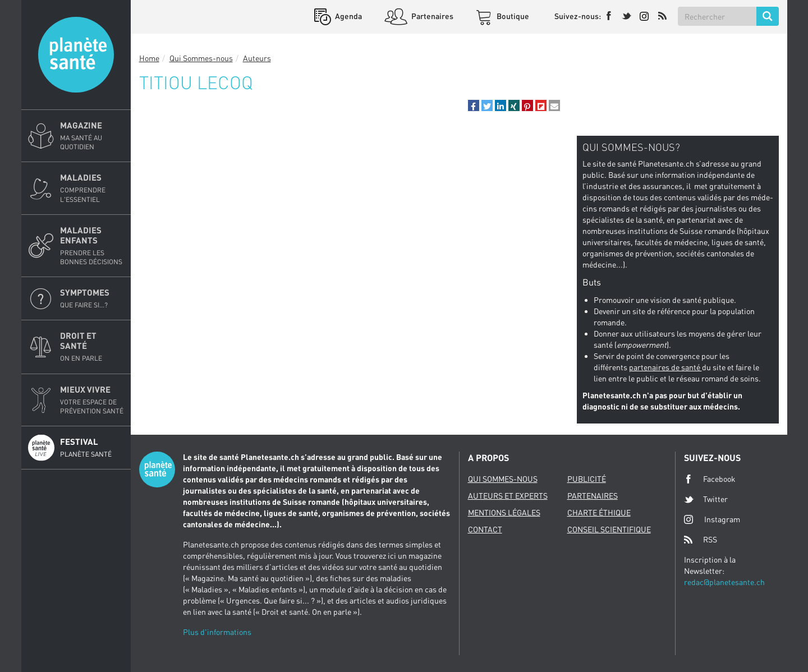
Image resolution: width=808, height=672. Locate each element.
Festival (92, 448)
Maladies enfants (92, 246)
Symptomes (92, 298)
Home (149, 58)
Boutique (512, 16)
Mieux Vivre (92, 400)
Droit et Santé (92, 347)
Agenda (348, 16)
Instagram (712, 519)
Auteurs (257, 58)
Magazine (92, 136)
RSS (701, 540)
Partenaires (431, 16)
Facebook (710, 479)
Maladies (92, 188)
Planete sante (76, 55)
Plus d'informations (217, 632)
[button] (474, 105)
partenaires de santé (665, 367)
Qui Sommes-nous (201, 58)
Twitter (706, 499)
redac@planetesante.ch (724, 582)
